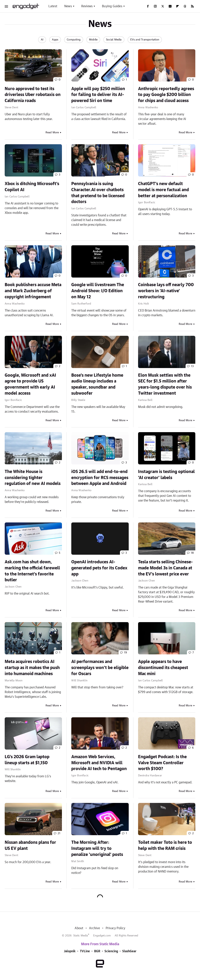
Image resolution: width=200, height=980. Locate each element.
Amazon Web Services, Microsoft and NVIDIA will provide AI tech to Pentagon (99, 763)
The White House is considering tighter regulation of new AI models (33, 478)
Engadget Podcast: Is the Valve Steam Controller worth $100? (162, 763)
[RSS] (192, 6)
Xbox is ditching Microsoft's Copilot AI (32, 187)
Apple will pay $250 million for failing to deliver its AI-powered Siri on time (98, 95)
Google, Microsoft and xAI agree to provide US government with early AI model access (30, 384)
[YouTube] (170, 6)
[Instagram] (155, 6)
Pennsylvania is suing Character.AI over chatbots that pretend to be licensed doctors (98, 193)
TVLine (85, 951)
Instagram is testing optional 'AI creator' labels (166, 475)
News (68, 6)
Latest (53, 6)
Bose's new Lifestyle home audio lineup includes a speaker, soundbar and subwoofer (97, 384)
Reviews (87, 6)
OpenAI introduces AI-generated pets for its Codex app (99, 568)
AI (42, 40)
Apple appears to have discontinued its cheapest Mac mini (163, 668)
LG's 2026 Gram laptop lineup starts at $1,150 (27, 760)
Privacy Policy (116, 928)
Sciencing (111, 951)
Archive (94, 928)
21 (59, 833)
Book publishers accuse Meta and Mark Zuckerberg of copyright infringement (33, 291)
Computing (74, 40)
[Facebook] (148, 6)
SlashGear (129, 951)
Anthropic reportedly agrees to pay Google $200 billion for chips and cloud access (166, 95)
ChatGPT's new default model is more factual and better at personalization (163, 190)
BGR (97, 951)
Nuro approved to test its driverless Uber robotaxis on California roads (33, 95)
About (79, 928)
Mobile (93, 40)
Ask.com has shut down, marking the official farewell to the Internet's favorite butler (32, 571)
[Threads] (185, 6)
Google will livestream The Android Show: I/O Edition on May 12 (98, 291)
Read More (52, 133)
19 (125, 653)
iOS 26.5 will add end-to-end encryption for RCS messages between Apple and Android (100, 478)
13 (192, 366)
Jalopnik (70, 951)
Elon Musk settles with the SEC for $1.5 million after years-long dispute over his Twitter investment (165, 384)
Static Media (81, 936)
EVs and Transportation (145, 40)
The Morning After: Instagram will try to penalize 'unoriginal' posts (97, 848)
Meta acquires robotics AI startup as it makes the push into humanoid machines (32, 668)
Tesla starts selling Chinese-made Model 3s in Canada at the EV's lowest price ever (165, 568)
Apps (55, 40)
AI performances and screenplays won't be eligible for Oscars (100, 668)
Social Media (114, 40)
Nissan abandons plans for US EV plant (30, 845)
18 (192, 553)
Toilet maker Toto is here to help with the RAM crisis (165, 845)
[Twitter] (163, 6)
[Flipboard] (178, 6)
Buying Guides (112, 6)
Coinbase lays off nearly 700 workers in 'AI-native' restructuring (166, 291)
